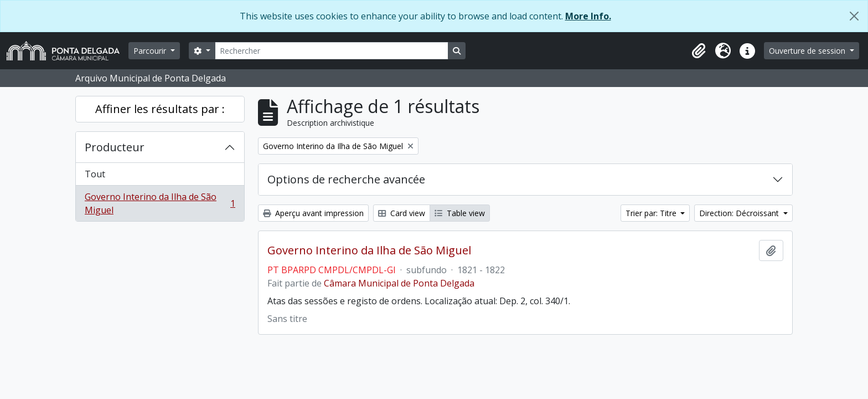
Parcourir (151, 51)
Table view (460, 213)
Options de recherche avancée (346, 179)
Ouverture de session (808, 51)
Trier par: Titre (652, 213)
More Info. (588, 16)
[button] (699, 51)
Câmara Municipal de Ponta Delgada (399, 283)
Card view (402, 213)
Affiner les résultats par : (160, 109)
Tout (95, 174)
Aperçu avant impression (313, 213)
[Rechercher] (332, 51)
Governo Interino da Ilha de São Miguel (160, 203)
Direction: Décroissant (740, 213)
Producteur (115, 147)
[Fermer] (854, 16)
